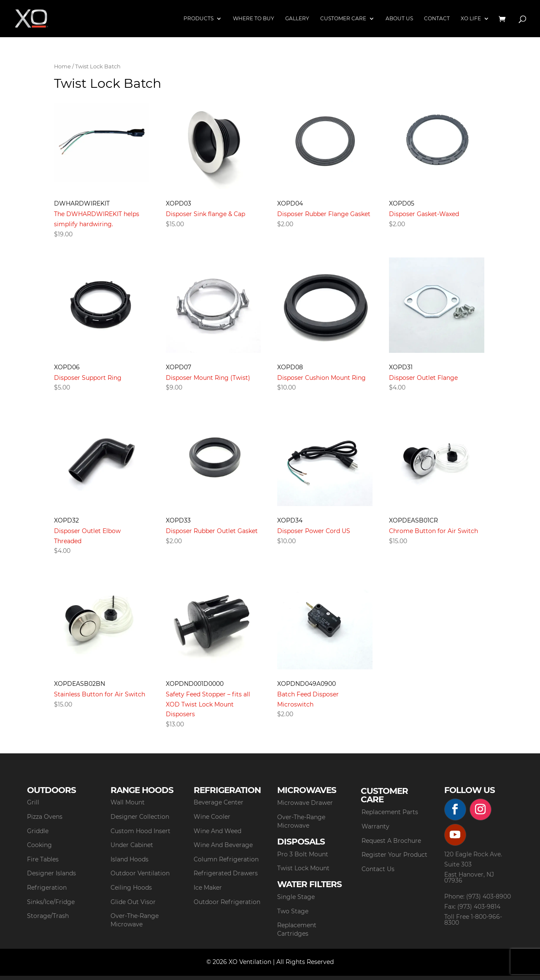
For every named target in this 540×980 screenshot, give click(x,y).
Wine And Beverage (223, 845)
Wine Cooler (212, 817)
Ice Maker (208, 888)
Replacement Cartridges (297, 929)
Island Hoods (130, 859)
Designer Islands (51, 873)
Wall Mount (128, 802)
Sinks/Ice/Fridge (51, 902)
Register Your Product (394, 855)
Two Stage (293, 911)
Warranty (375, 826)
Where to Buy (254, 19)
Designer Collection (140, 817)
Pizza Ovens (45, 817)
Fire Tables (43, 859)
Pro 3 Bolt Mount (303, 854)
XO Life (471, 19)
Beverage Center (219, 802)
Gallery (297, 19)
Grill (33, 802)
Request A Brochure (391, 841)
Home (62, 66)
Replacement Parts (390, 812)
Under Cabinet (132, 845)
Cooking (39, 845)
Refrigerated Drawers (226, 873)
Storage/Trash (48, 916)
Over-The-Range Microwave (135, 920)
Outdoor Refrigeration (227, 902)
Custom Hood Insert (140, 831)
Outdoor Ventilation (140, 873)
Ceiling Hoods (131, 888)
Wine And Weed (217, 831)
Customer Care (343, 19)
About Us (399, 19)
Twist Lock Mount (303, 868)
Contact (437, 19)
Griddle (38, 831)
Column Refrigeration (226, 859)
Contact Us (378, 869)
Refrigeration (47, 888)
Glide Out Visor (133, 902)
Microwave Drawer (305, 803)
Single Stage (296, 897)
